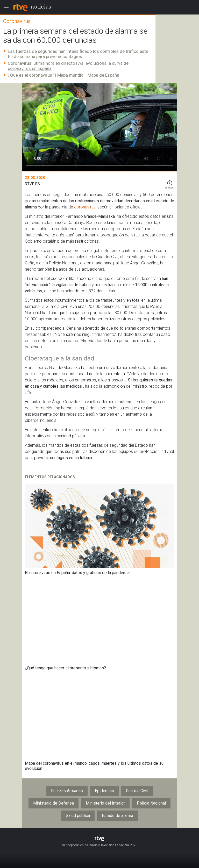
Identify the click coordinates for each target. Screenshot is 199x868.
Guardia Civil (137, 791)
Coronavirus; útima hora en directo (41, 63)
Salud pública (78, 816)
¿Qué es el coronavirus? (31, 75)
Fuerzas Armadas (67, 791)
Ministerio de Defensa (54, 803)
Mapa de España (103, 75)
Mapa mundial (71, 75)
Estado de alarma (118, 816)
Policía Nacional (151, 803)
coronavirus (85, 207)
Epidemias (104, 791)
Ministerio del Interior (105, 803)
